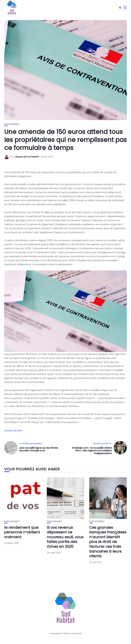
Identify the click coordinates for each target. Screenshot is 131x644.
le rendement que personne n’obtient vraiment (22, 532)
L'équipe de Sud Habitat (27, 157)
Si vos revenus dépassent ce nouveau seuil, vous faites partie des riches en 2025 (65, 537)
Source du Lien (13, 430)
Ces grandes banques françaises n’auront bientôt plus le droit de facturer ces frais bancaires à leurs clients (108, 542)
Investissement (12, 124)
